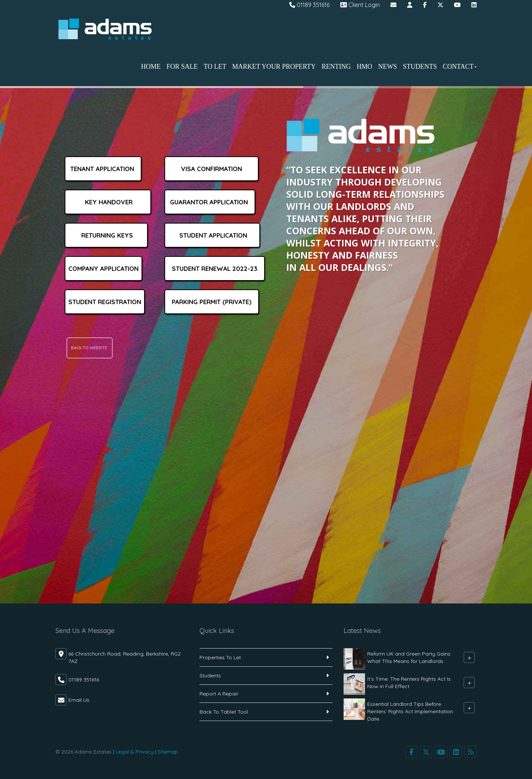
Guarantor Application (210, 202)
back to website (90, 348)
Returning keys (106, 235)
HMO (364, 67)
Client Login (360, 5)
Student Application (212, 235)
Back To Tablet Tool (224, 712)
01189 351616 (309, 5)
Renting (336, 67)
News (387, 67)
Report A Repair (219, 694)
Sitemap (168, 752)
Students (420, 67)
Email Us (79, 700)
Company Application (103, 268)
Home (151, 67)
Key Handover (108, 202)
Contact (460, 67)
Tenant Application (103, 169)
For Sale (182, 67)
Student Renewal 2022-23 (215, 268)
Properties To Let (220, 657)
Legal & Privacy (135, 752)
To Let (215, 67)
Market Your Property (274, 67)
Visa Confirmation (212, 169)
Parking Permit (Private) (212, 302)
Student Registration (105, 302)
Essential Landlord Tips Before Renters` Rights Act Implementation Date (410, 711)
